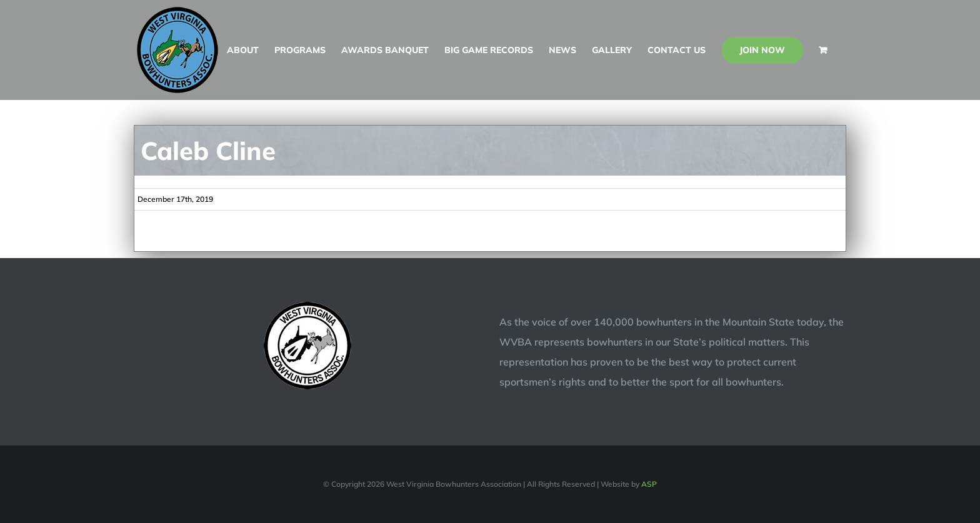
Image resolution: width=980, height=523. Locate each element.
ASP (649, 484)
